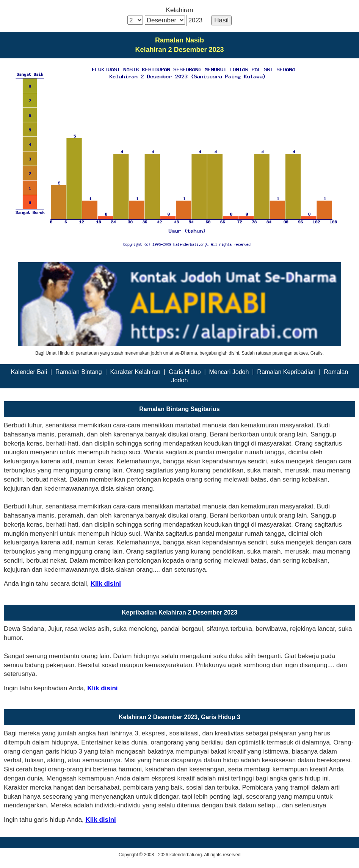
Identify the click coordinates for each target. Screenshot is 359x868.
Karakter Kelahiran (136, 372)
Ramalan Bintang (79, 372)
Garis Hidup (185, 372)
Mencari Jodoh (229, 372)
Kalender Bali (29, 372)
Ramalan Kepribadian (286, 372)
